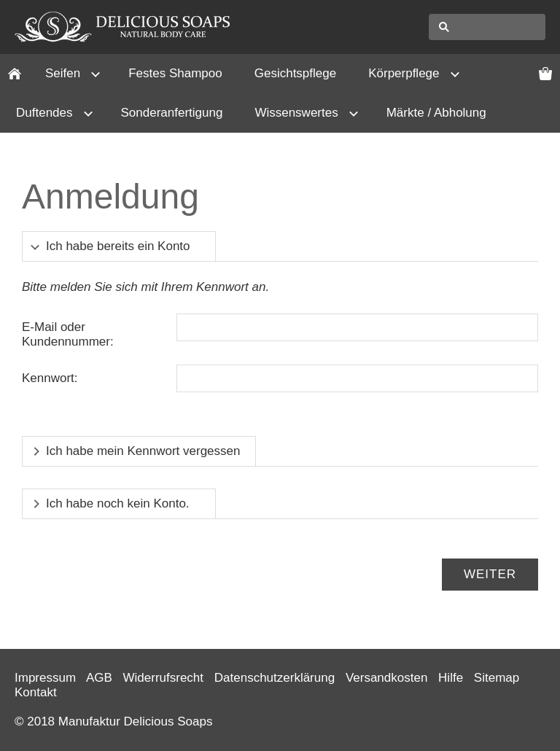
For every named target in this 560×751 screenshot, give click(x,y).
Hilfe (451, 678)
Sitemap (497, 678)
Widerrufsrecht (164, 678)
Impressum (45, 678)
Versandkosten (386, 678)
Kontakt (36, 692)
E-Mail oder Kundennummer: (68, 334)
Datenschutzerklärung (275, 678)
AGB (99, 678)
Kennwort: (50, 378)
